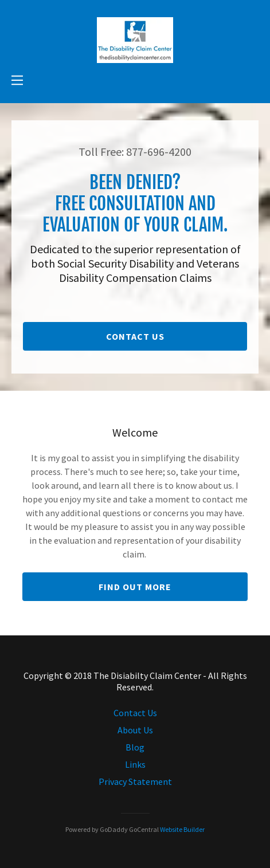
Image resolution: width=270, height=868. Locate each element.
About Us (135, 730)
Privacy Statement (135, 781)
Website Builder (182, 829)
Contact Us (135, 336)
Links (135, 764)
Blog (135, 747)
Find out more (135, 587)
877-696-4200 (159, 152)
